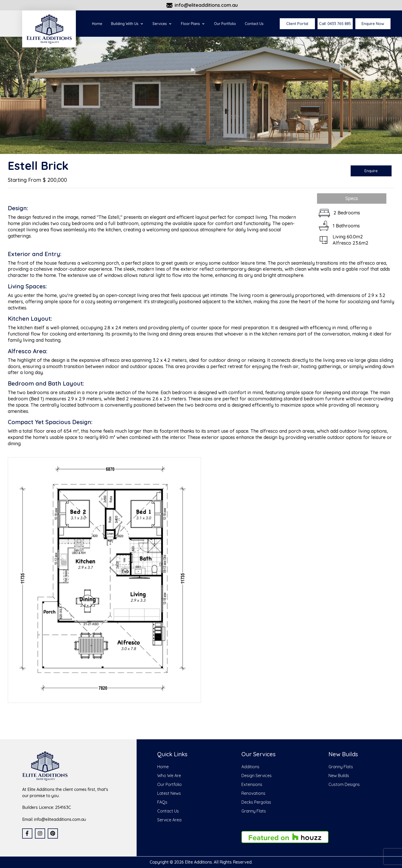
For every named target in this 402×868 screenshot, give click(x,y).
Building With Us (125, 24)
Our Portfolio (225, 24)
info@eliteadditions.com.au (206, 5)
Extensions (252, 784)
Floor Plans (190, 24)
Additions (250, 767)
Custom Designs (344, 784)
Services (160, 24)
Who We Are (169, 776)
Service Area (169, 820)
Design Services (257, 776)
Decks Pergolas (256, 802)
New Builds (339, 776)
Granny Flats (254, 811)
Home (97, 24)
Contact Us (254, 24)
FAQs (162, 802)
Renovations (253, 793)
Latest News (169, 793)
